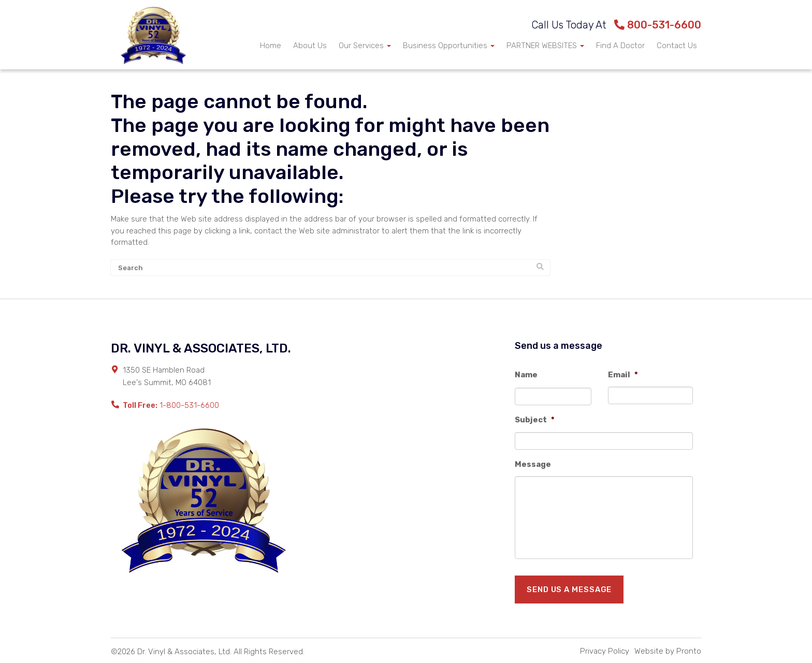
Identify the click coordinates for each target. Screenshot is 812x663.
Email (623, 375)
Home (271, 46)
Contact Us (677, 46)
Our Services (365, 46)
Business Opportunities (449, 46)
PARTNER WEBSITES (545, 46)
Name (526, 375)
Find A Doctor (620, 46)
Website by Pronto (668, 651)
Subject (535, 420)
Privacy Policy (605, 651)
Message (533, 464)
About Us (310, 46)
